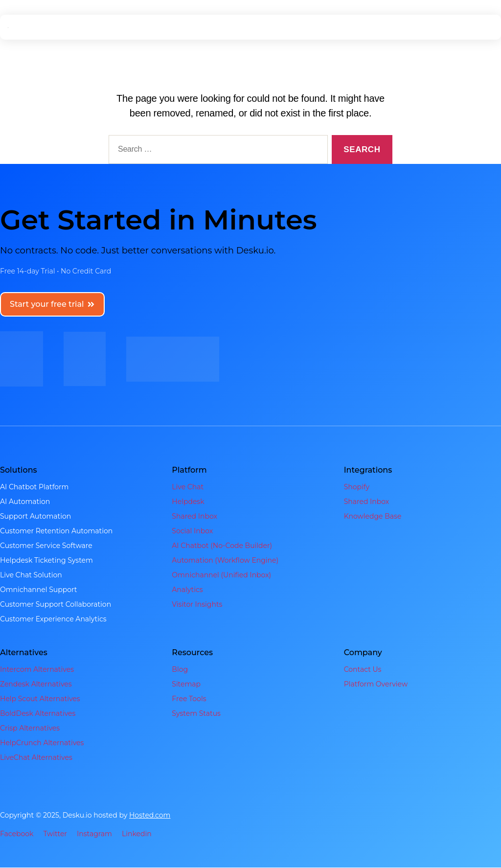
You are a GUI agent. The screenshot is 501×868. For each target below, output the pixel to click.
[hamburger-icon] (483, 27)
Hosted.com (150, 816)
